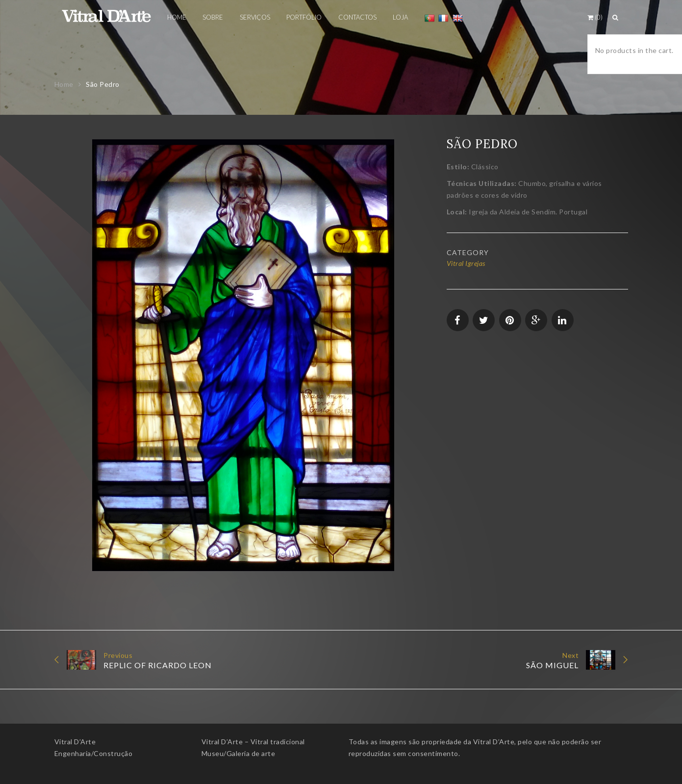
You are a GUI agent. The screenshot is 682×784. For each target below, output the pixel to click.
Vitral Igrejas (466, 263)
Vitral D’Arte (75, 742)
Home (64, 84)
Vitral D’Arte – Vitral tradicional (253, 742)
